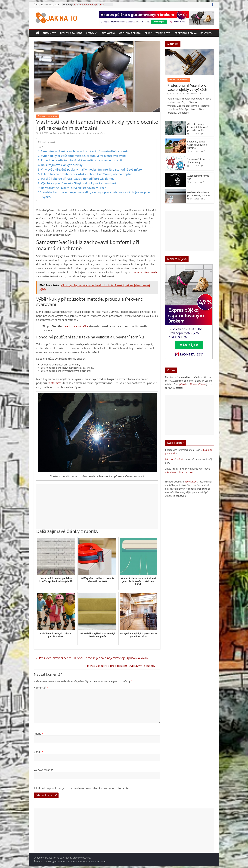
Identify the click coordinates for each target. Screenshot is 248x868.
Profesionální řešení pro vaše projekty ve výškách (89, 6)
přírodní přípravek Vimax (193, 384)
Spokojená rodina (186, 33)
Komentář (41, 688)
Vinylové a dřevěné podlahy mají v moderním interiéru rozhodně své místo (91, 169)
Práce (148, 33)
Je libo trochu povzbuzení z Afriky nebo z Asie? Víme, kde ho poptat (86, 174)
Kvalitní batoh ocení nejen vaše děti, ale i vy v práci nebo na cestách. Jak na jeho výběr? (96, 194)
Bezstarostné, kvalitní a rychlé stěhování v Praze (74, 188)
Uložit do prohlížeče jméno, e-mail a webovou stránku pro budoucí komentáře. (85, 788)
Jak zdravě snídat (174, 459)
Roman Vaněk (59, 133)
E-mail (39, 752)
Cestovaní (92, 33)
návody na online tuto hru (179, 472)
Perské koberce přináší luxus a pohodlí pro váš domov (78, 179)
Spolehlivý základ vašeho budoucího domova (197, 145)
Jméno (39, 734)
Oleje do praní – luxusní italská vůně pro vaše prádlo (198, 127)
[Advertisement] (97, 506)
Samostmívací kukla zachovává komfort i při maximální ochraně (84, 151)
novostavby (191, 482)
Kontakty (206, 33)
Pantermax (54, 383)
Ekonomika (109, 33)
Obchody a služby (130, 33)
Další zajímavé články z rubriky (62, 165)
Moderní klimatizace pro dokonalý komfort (199, 194)
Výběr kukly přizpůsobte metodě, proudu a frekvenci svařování (83, 156)
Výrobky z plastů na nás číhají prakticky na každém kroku (80, 183)
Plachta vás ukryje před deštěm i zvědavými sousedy (122, 666)
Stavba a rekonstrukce (48, 116)
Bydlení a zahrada (71, 33)
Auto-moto (50, 33)
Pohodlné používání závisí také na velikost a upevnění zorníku (83, 160)
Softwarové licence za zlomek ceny (199, 161)
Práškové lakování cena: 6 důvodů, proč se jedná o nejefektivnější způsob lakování (92, 658)
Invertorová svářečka (75, 326)
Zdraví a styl (163, 33)
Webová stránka (43, 770)
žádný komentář (76, 133)
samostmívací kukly (98, 133)
